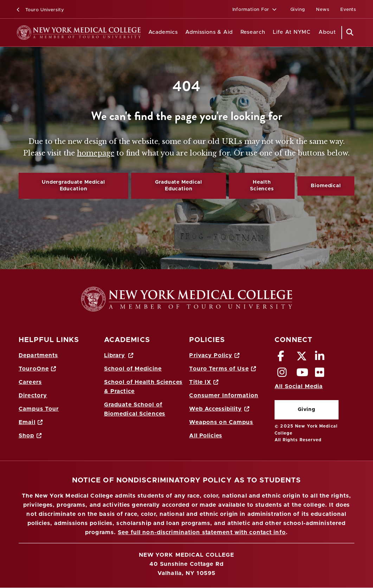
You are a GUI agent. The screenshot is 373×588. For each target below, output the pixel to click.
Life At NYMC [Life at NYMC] (292, 32)
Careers (30, 382)
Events (348, 10)
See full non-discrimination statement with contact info (202, 532)
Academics (163, 32)
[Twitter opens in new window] (302, 358)
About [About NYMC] (327, 32)
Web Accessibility (219, 409)
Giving (307, 410)
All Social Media (299, 386)
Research (253, 32)
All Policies (205, 436)
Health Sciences (262, 186)
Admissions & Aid (209, 32)
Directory (33, 396)
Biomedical (326, 186)
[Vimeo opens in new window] (303, 374)
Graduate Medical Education (179, 186)
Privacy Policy (214, 355)
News (323, 10)
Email (31, 422)
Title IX (204, 382)
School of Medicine (133, 369)
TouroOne (37, 369)
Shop (30, 436)
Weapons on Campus (221, 422)
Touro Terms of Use (223, 369)
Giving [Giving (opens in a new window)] (298, 10)
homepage (96, 153)
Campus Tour (39, 409)
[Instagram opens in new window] (282, 374)
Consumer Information (224, 396)
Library (119, 355)
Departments (38, 355)
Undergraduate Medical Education (73, 186)
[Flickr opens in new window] (320, 374)
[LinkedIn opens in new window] (320, 358)
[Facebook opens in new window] (281, 358)
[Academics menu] (183, 33)
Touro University (40, 10)
